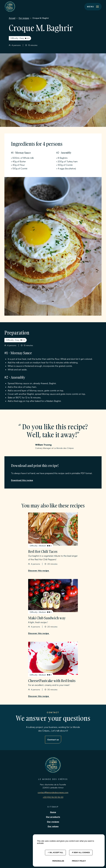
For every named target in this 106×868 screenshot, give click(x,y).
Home (53, 812)
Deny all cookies (81, 853)
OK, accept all (55, 853)
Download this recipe (22, 480)
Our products (53, 817)
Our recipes (53, 822)
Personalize (58, 861)
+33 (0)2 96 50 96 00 (53, 797)
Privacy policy (79, 861)
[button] (93, 7)
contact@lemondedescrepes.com (53, 792)
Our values (53, 826)
